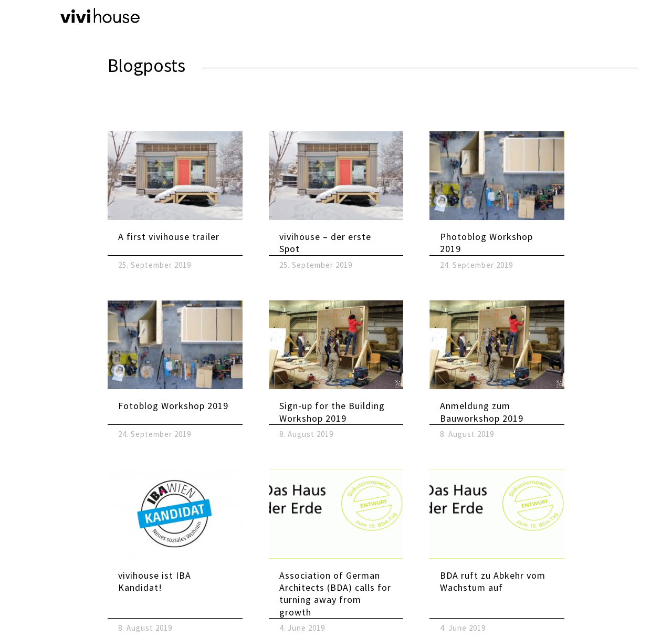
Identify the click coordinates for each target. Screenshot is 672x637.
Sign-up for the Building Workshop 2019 (332, 412)
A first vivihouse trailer (169, 237)
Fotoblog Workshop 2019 (173, 406)
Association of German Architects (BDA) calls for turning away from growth (335, 594)
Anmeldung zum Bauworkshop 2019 (482, 412)
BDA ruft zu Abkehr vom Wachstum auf (493, 581)
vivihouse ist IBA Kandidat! (155, 581)
